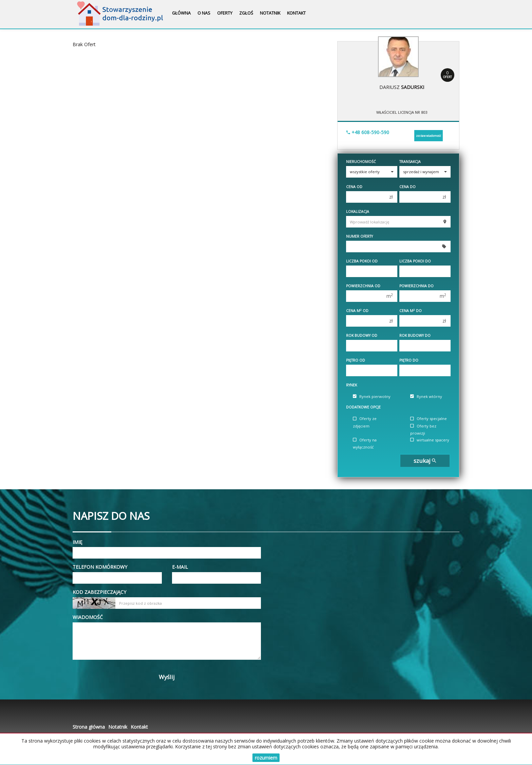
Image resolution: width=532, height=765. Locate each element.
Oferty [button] (225, 13)
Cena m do (411, 311)
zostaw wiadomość (429, 136)
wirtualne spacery (430, 440)
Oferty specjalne (429, 419)
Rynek (351, 385)
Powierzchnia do (416, 286)
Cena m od (357, 311)
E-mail (180, 567)
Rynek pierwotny (372, 396)
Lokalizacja (358, 212)
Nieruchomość (361, 162)
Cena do (407, 187)
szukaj (425, 461)
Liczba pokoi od (362, 261)
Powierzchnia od (363, 286)
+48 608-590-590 (368, 132)
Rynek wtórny (426, 396)
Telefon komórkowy (100, 567)
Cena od (354, 187)
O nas (204, 13)
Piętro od (356, 360)
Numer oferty (359, 236)
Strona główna (89, 727)
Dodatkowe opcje (363, 407)
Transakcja (410, 162)
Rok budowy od (362, 335)
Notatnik (270, 13)
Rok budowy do (415, 335)
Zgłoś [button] (246, 13)
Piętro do (409, 360)
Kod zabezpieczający (99, 592)
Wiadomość (88, 617)
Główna (181, 13)
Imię (78, 542)
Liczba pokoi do (415, 261)
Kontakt (296, 13)
